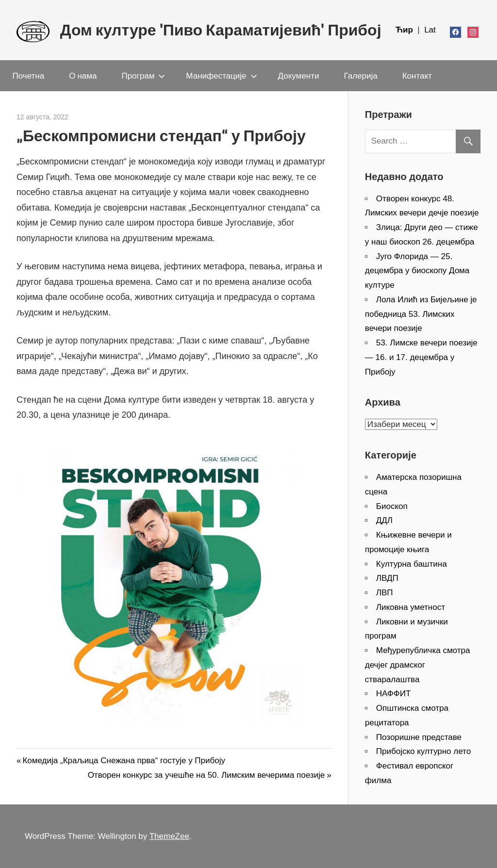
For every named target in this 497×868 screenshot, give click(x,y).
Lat (430, 30)
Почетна (29, 75)
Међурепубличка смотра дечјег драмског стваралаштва (418, 665)
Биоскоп (392, 506)
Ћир (405, 30)
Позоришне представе (419, 737)
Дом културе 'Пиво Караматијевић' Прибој (221, 30)
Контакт (417, 75)
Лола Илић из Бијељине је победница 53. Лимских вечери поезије (421, 314)
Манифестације (221, 75)
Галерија (360, 75)
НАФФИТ (394, 694)
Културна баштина (412, 564)
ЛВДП (387, 578)
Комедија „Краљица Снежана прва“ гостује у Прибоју (124, 761)
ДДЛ (384, 520)
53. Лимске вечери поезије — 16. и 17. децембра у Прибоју (421, 357)
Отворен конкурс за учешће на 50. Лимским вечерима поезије (207, 775)
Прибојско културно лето (423, 751)
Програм (143, 75)
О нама (83, 75)
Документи (299, 75)
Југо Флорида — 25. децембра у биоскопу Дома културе (417, 271)
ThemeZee (169, 836)
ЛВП (385, 593)
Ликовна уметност (411, 607)
